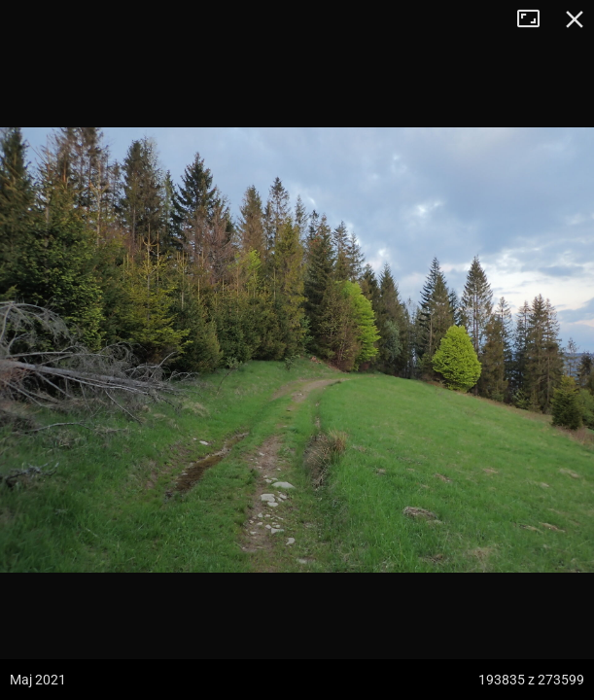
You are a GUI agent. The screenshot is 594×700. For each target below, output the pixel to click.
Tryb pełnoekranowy (536, 19)
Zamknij (575, 19)
